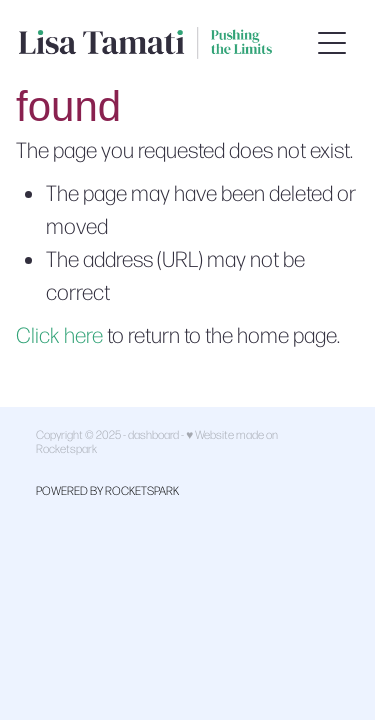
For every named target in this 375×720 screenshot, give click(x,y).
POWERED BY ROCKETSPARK (107, 490)
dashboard (153, 434)
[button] (332, 43)
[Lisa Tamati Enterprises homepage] (164, 43)
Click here (59, 334)
